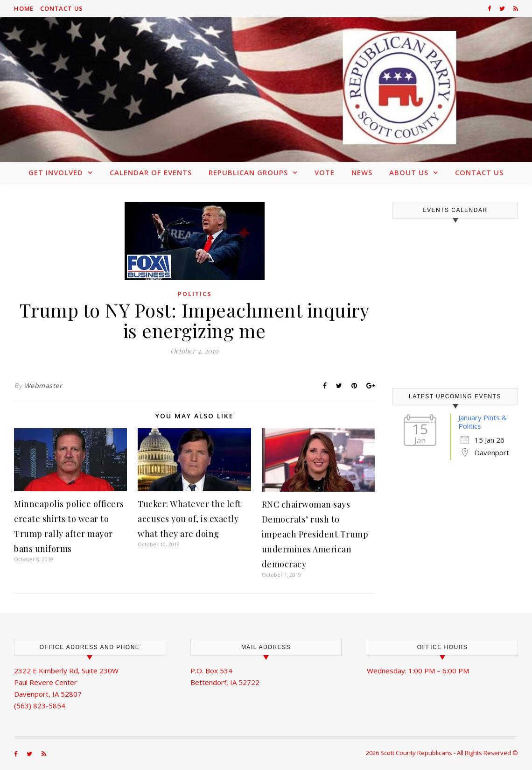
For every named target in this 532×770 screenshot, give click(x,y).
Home (24, 8)
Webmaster (43, 385)
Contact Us (62, 8)
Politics (195, 294)
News (362, 172)
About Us (409, 172)
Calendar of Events (151, 172)
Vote (325, 172)
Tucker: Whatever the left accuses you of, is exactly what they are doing (189, 519)
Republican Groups (248, 172)
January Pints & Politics (483, 421)
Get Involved (56, 172)
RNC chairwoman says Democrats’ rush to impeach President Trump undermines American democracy (315, 534)
